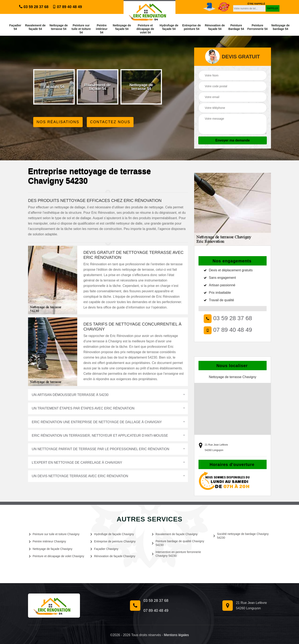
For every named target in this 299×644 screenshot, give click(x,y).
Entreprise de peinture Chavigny (113, 541)
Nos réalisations (58, 122)
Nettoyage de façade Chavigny (51, 549)
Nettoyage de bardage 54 (281, 27)
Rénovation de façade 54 (215, 27)
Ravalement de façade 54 (35, 27)
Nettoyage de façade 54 (122, 27)
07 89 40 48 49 (67, 7)
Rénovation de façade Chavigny (113, 556)
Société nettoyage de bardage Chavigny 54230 (241, 536)
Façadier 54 (15, 27)
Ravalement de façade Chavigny (175, 534)
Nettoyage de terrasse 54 (59, 27)
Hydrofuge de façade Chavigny (112, 534)
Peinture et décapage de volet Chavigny (57, 556)
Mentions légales (176, 635)
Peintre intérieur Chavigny (48, 541)
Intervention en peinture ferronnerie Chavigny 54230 (176, 554)
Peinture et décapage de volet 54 (145, 29)
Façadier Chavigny (104, 549)
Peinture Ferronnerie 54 (257, 27)
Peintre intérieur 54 (102, 29)
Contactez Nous (110, 122)
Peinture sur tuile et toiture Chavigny (54, 534)
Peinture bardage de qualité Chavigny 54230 (178, 543)
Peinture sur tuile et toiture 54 (81, 29)
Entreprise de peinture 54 (192, 27)
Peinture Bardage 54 (236, 27)
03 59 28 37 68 (34, 7)
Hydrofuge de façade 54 (169, 27)
